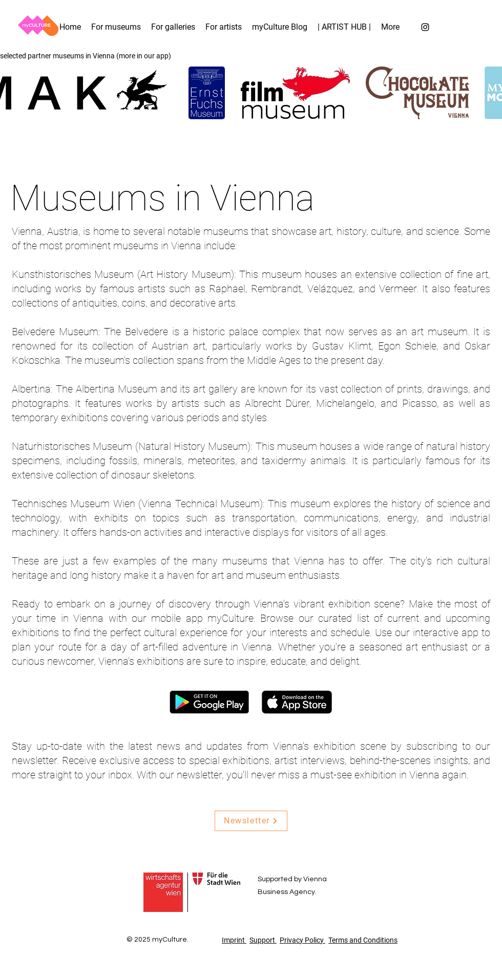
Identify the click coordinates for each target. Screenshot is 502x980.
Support (263, 940)
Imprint (234, 940)
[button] (390, 27)
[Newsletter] (251, 821)
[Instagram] (425, 27)
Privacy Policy (302, 940)
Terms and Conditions (363, 940)
